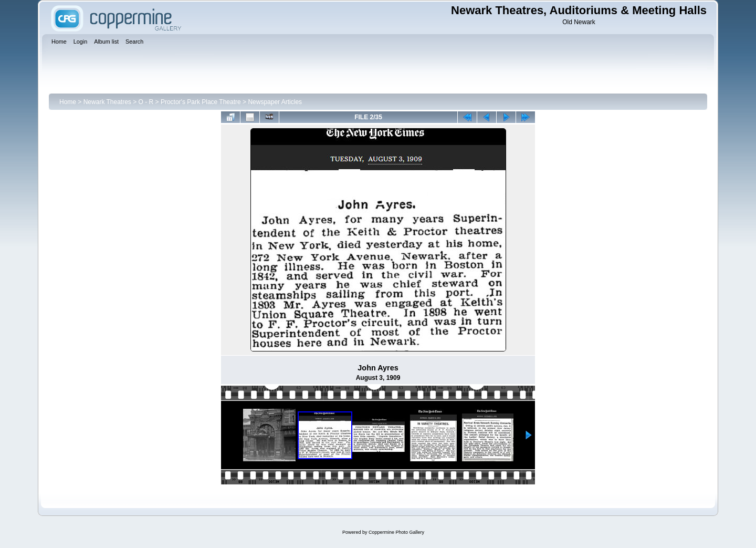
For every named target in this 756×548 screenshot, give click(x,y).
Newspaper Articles (275, 102)
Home (68, 102)
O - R (146, 102)
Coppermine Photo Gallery (396, 532)
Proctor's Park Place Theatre (201, 102)
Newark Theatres (107, 102)
